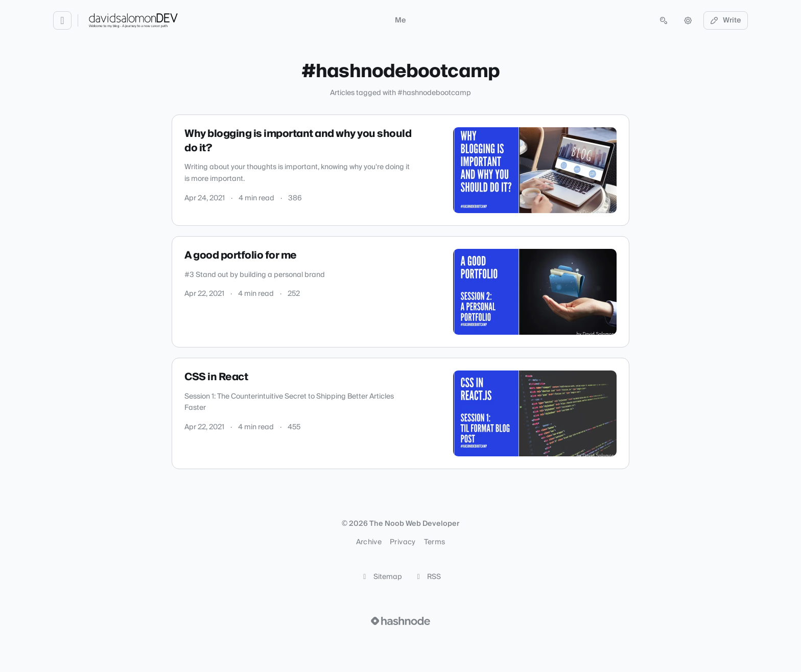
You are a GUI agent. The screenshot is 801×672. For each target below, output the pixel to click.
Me (400, 20)
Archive (369, 542)
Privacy (403, 542)
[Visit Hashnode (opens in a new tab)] (400, 621)
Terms (435, 542)
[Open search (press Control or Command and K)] (664, 20)
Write (726, 20)
